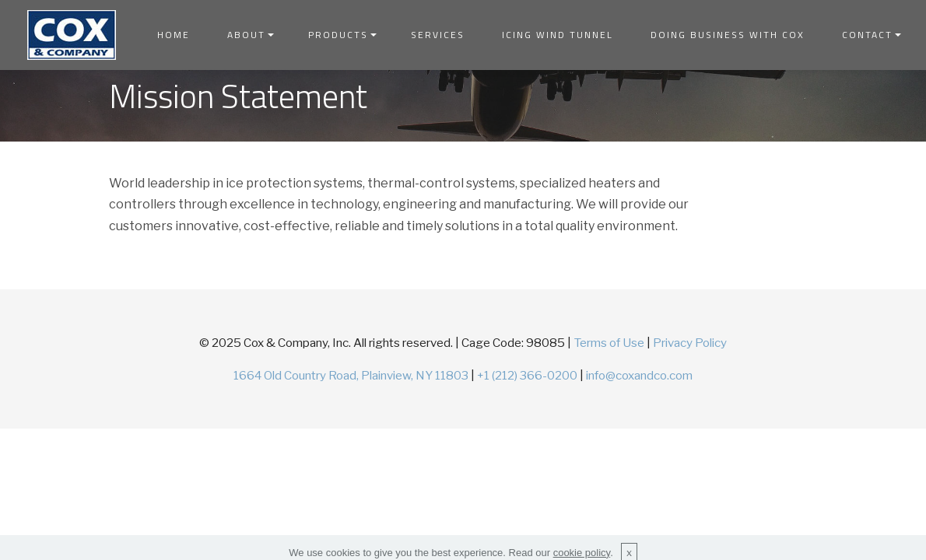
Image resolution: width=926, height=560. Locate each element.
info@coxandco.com (639, 375)
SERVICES (438, 35)
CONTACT (867, 35)
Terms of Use (609, 343)
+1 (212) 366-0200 (527, 375)
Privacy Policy (690, 343)
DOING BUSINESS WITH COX (728, 35)
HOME (174, 35)
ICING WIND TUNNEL (558, 35)
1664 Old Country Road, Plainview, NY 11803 (351, 375)
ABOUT (246, 35)
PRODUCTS (338, 35)
